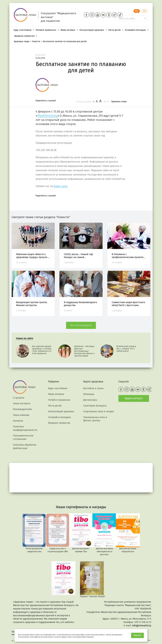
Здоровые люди (119, 102)
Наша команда (21, 415)
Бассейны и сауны (93, 388)
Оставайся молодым (137, 30)
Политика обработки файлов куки (25, 446)
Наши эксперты (22, 403)
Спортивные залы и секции (99, 411)
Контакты (18, 421)
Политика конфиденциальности (25, 428)
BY (145, 11)
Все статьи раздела (81, 325)
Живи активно (69, 30)
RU (137, 11)
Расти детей (116, 30)
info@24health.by (142, 626)
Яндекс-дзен (61, 186)
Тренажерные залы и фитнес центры (95, 419)
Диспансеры (90, 400)
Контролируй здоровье (93, 30)
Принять (137, 635)
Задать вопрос (134, 398)
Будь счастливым (24, 30)
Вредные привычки (26, 36)
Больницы (89, 394)
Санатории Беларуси (95, 406)
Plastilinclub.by (47, 116)
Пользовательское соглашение (23, 437)
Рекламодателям (22, 409)
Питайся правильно (47, 30)
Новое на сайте (25, 338)
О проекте (19, 398)
